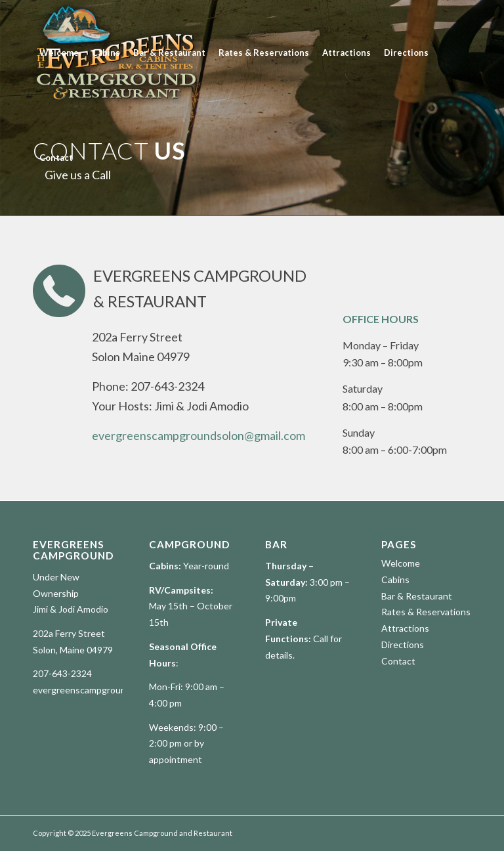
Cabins (395, 579)
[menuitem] (59, 53)
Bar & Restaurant (417, 596)
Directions (403, 644)
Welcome (401, 563)
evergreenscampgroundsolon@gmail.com (199, 435)
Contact (398, 661)
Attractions (405, 628)
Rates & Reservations (426, 612)
